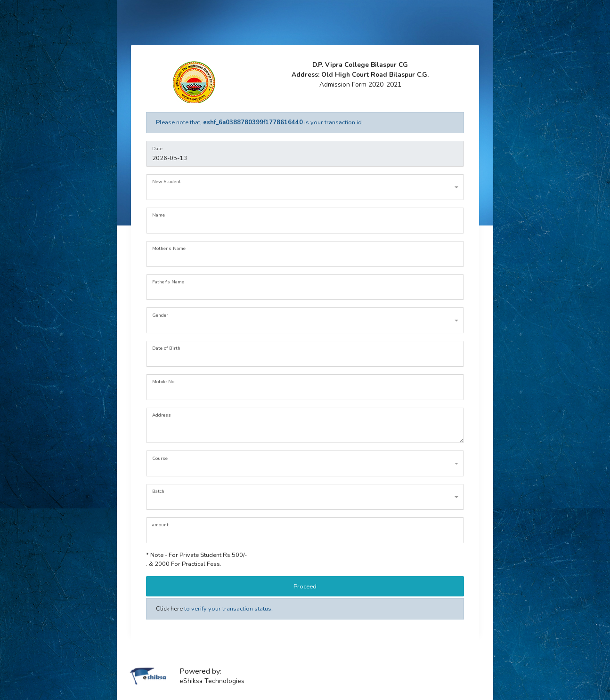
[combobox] (305, 187)
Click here (169, 609)
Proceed (305, 587)
